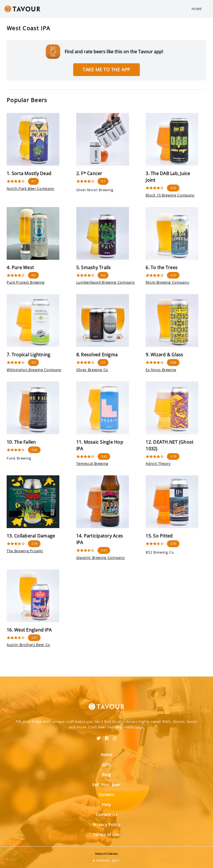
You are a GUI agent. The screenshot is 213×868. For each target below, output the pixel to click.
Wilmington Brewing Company (34, 370)
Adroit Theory (158, 463)
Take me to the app (106, 70)
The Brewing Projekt (25, 551)
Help (106, 805)
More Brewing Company (167, 282)
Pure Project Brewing (26, 282)
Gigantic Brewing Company (101, 557)
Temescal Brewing (92, 463)
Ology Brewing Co (92, 370)
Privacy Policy (107, 825)
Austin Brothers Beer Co (28, 645)
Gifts (107, 765)
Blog (106, 775)
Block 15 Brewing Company (170, 195)
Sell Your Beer (106, 785)
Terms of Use (106, 835)
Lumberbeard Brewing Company (106, 282)
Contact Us (107, 815)
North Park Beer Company (31, 188)
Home (197, 9)
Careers (107, 795)
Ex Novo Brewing (161, 370)
